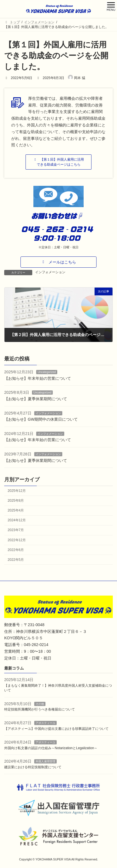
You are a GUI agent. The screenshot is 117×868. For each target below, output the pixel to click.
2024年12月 (17, 520)
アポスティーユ (45, 723)
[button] (59, 162)
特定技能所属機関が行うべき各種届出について (40, 709)
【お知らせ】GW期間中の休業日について (41, 420)
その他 (40, 704)
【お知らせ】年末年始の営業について (38, 378)
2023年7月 (16, 530)
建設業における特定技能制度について (33, 767)
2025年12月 (17, 491)
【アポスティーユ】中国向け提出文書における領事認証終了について (56, 729)
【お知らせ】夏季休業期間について (36, 399)
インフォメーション (50, 272)
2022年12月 (17, 540)
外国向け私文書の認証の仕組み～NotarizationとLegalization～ (51, 748)
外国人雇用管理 (45, 761)
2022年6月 (16, 550)
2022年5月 (16, 560)
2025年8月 (16, 501)
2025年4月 (16, 511)
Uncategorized (47, 372)
